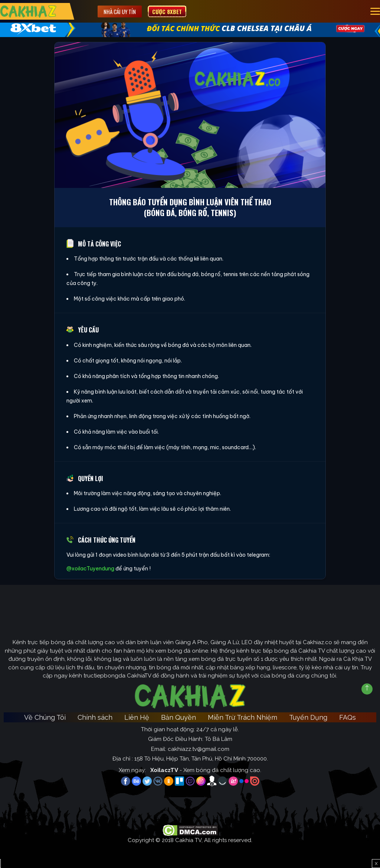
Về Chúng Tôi (45, 717)
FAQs (348, 717)
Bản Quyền (178, 717)
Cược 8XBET (167, 11)
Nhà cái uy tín (120, 11)
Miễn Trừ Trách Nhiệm (243, 717)
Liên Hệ (137, 717)
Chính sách (95, 717)
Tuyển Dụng (308, 717)
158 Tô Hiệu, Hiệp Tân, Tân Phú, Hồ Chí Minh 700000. (201, 759)
